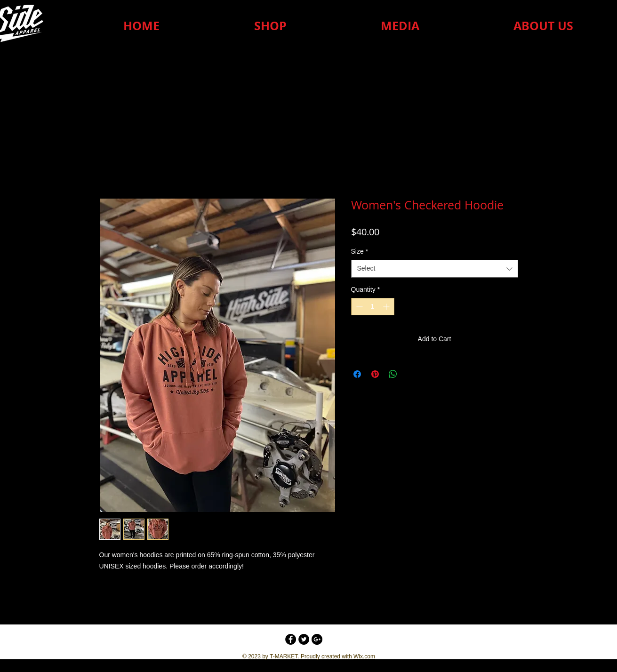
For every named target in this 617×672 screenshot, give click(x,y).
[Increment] (387, 307)
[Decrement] (358, 307)
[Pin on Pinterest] (375, 374)
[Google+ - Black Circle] (317, 639)
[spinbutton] (373, 307)
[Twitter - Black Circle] (304, 639)
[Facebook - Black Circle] (291, 639)
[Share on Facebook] (357, 374)
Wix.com (364, 656)
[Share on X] (411, 374)
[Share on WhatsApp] (393, 374)
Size (360, 251)
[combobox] (435, 269)
